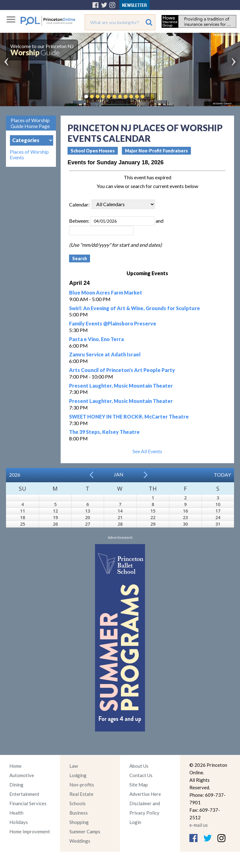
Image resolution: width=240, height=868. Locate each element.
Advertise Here (145, 794)
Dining (16, 785)
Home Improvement (30, 831)
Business (79, 813)
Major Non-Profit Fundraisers (156, 151)
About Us (139, 766)
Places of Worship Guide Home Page (30, 123)
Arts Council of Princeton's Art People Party (122, 370)
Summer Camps (85, 831)
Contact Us (141, 775)
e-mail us (199, 825)
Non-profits (82, 785)
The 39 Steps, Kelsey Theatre (104, 432)
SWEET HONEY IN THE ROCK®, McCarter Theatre (129, 417)
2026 (15, 475)
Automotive (22, 775)
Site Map (139, 785)
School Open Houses (93, 151)
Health (16, 813)
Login (135, 822)
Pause (152, 97)
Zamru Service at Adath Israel (105, 354)
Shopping (79, 822)
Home (15, 766)
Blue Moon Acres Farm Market (106, 293)
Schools (77, 803)
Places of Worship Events (29, 155)
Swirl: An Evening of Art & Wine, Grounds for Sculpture (135, 308)
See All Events (147, 451)
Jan (119, 474)
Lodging (78, 775)
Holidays (19, 822)
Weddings (80, 841)
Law (74, 766)
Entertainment (24, 794)
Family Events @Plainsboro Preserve (113, 323)
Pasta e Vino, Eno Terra (96, 339)
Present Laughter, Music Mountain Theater (121, 386)
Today (222, 475)
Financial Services (28, 803)
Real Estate (81, 794)
